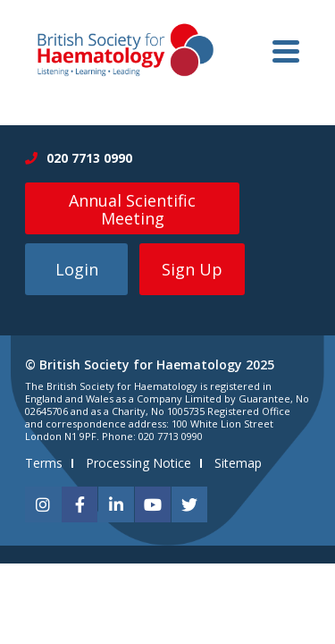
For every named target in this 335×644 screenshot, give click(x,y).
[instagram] (43, 504)
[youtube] (153, 504)
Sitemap (238, 463)
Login (77, 269)
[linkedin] (116, 504)
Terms (44, 463)
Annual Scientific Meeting (132, 209)
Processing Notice (138, 463)
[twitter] (189, 504)
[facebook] (80, 504)
